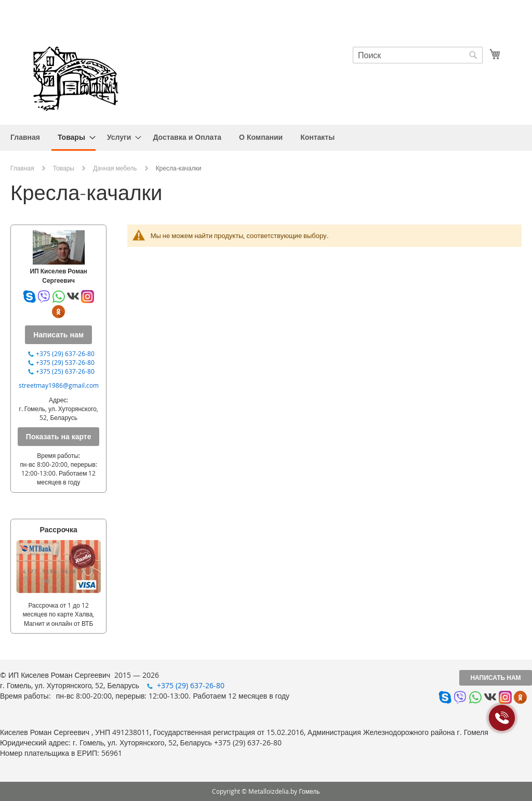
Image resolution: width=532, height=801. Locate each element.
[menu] (266, 138)
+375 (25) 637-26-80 (65, 371)
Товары (64, 168)
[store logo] (75, 77)
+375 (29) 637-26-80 (65, 353)
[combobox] (418, 55)
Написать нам (495, 678)
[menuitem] (25, 137)
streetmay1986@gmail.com (59, 385)
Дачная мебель (115, 168)
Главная (22, 168)
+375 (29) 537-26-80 (65, 362)
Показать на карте (59, 436)
